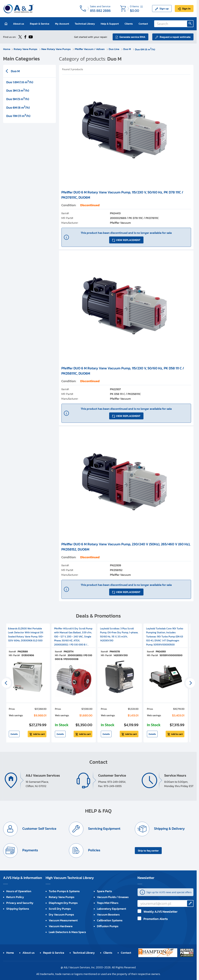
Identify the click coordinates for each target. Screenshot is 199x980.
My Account (62, 24)
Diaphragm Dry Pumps (63, 903)
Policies (94, 850)
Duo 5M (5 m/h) (18, 99)
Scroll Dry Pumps (60, 909)
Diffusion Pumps (108, 926)
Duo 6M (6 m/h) (145, 49)
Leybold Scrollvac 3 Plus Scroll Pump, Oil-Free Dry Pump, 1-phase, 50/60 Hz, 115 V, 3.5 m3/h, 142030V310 (119, 634)
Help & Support (110, 24)
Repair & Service (40, 24)
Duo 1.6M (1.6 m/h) (20, 82)
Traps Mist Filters (108, 903)
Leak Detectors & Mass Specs (67, 932)
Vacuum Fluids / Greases (113, 897)
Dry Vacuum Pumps (61, 914)
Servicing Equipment (104, 829)
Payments (30, 850)
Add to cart (39, 734)
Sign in (186, 9)
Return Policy (15, 897)
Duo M (127, 49)
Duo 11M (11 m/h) (18, 116)
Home (7, 49)
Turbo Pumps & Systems (64, 891)
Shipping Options (18, 909)
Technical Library (85, 24)
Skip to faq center (148, 851)
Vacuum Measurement (63, 920)
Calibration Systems (110, 920)
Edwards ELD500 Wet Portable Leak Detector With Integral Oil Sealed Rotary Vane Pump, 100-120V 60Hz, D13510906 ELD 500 (26, 634)
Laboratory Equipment (112, 909)
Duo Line (114, 49)
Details (14, 734)
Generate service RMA (132, 37)
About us (19, 24)
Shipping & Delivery (169, 829)
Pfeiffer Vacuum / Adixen (90, 49)
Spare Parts (104, 891)
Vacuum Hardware (61, 926)
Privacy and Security (20, 903)
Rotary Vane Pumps (26, 49)
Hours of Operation (19, 891)
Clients (129, 24)
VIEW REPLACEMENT (128, 240)
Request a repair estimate (175, 37)
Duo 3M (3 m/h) (18, 90)
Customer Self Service (39, 829)
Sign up (164, 9)
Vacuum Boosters (108, 914)
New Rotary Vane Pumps (56, 49)
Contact (143, 24)
